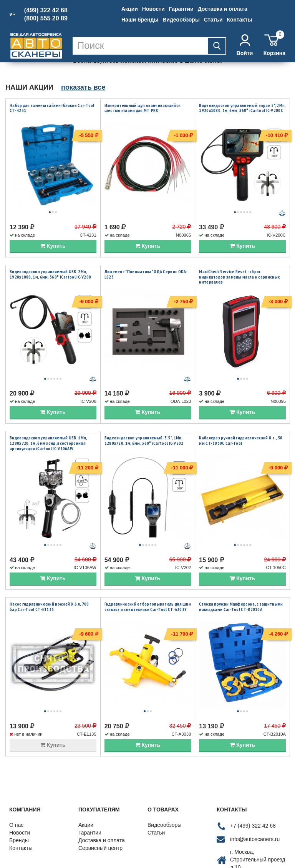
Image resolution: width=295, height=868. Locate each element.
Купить (53, 230)
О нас (16, 761)
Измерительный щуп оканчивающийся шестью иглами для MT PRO (143, 108)
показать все (83, 87)
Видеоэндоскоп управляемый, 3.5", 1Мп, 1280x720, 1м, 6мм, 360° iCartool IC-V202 (144, 409)
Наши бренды (140, 20)
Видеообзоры (181, 20)
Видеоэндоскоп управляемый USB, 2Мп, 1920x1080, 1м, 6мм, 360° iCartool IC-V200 (50, 258)
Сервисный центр (100, 785)
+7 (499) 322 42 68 (253, 762)
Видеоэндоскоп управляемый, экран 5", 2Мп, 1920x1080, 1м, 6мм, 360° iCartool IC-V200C (242, 108)
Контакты (239, 20)
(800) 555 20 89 (46, 18)
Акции (130, 9)
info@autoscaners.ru (255, 776)
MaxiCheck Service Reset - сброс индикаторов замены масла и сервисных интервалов (239, 261)
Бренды (19, 777)
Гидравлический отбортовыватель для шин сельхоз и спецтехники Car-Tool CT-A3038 (148, 559)
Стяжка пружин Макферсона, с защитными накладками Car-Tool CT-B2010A (241, 559)
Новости (153, 9)
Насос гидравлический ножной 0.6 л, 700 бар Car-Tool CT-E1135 (49, 559)
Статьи (213, 20)
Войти (245, 45)
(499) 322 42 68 (46, 10)
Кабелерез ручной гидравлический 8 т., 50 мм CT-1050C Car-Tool (241, 409)
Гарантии (181, 9)
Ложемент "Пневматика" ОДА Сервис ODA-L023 (146, 258)
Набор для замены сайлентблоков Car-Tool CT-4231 (52, 108)
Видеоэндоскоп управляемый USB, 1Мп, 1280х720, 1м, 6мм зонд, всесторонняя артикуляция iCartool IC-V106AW (48, 411)
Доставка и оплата (223, 9)
